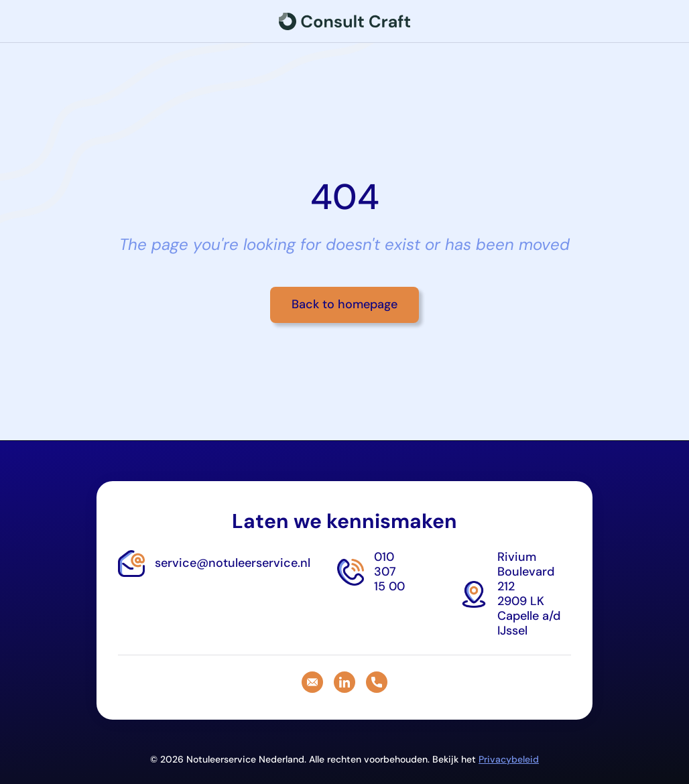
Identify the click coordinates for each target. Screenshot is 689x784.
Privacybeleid (509, 759)
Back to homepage (344, 304)
